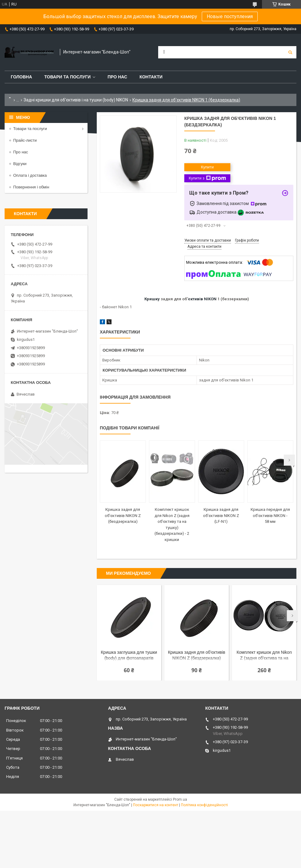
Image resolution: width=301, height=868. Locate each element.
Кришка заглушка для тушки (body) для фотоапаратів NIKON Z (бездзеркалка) (129, 656)
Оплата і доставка (30, 175)
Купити (207, 167)
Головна (21, 77)
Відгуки (20, 164)
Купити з (207, 178)
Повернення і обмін (31, 187)
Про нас (117, 77)
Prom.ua (180, 799)
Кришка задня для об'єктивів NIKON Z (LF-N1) (221, 515)
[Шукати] (290, 52)
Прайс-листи (25, 140)
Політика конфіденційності (204, 805)
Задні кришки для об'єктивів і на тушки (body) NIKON (76, 100)
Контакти (151, 77)
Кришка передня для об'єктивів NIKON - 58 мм (270, 515)
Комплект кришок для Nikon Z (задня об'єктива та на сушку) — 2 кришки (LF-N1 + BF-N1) (264, 656)
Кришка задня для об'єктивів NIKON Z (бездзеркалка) (123, 515)
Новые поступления (230, 16)
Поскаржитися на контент (156, 805)
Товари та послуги (67, 77)
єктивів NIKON (202, 299)
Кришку (152, 299)
